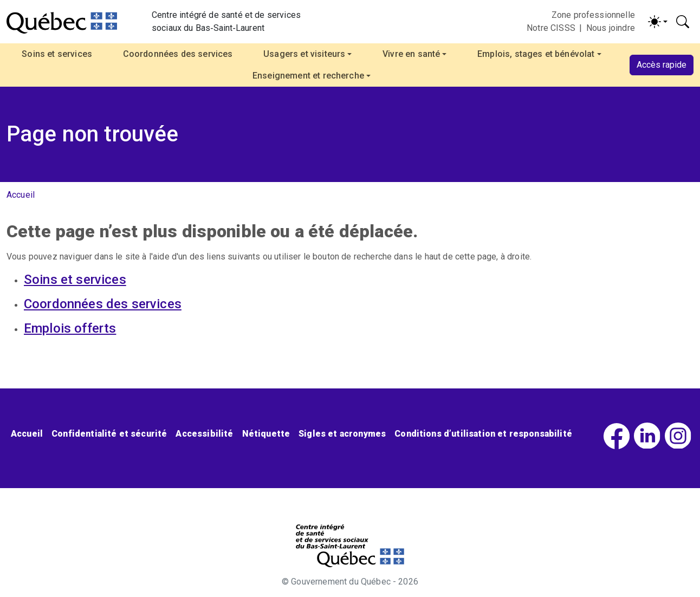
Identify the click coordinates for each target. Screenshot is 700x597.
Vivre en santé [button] (411, 54)
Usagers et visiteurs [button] (304, 54)
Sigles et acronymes (342, 434)
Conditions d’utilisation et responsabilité (483, 434)
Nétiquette (266, 434)
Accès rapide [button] (662, 65)
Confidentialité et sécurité (109, 434)
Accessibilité (204, 434)
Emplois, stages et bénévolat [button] (536, 54)
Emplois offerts (70, 328)
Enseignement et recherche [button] (308, 76)
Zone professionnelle (593, 15)
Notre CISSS (551, 28)
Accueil (21, 195)
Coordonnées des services (178, 54)
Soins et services (57, 54)
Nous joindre (611, 28)
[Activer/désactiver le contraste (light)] (658, 22)
